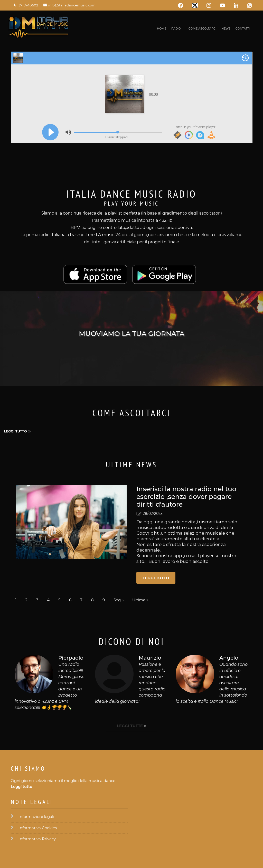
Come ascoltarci (202, 28)
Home (162, 28)
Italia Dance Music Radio (131, 194)
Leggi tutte (130, 726)
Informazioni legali (36, 817)
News (226, 28)
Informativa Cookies (38, 828)
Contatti (243, 28)
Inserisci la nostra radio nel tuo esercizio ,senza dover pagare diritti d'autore (186, 497)
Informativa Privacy (37, 839)
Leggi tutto (15, 431)
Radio (176, 28)
